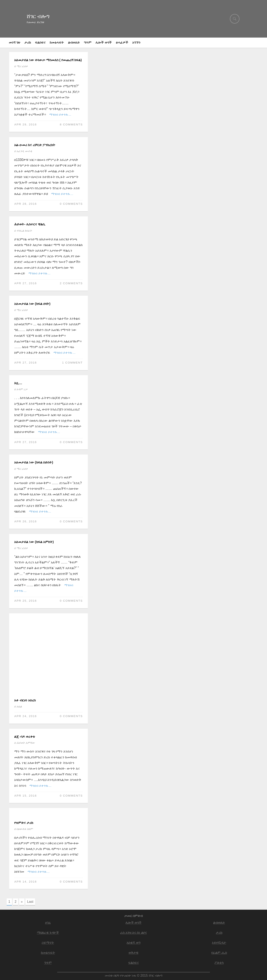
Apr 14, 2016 (25, 882)
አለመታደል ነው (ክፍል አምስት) (34, 542)
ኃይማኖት (48, 942)
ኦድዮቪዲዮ (219, 942)
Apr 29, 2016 (25, 124)
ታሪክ (28, 42)
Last (30, 902)
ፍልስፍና (40, 42)
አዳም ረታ (22, 389)
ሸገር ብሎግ (38, 16)
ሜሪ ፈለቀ (22, 66)
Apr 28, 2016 (25, 204)
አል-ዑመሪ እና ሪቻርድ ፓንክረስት (35, 145)
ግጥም (88, 42)
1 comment (72, 363)
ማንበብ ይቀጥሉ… (60, 115)
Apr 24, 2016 (25, 716)
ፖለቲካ (219, 962)
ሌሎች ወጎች (103, 42)
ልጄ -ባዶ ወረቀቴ (25, 737)
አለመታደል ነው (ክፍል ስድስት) (34, 462)
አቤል (19, 707)
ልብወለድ (74, 42)
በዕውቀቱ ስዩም (25, 829)
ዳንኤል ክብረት (24, 231)
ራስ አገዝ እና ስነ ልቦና (133, 932)
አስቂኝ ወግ (133, 942)
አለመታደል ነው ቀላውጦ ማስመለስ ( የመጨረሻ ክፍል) (48, 60)
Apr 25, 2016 (25, 601)
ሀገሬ (48, 923)
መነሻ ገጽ (14, 42)
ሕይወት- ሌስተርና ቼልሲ (30, 224)
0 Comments (71, 204)
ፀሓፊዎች (122, 42)
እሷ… (18, 383)
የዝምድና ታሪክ (24, 823)
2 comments (71, 283)
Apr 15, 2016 (25, 796)
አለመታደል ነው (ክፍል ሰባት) (32, 304)
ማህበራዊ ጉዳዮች (48, 932)
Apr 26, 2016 (25, 521)
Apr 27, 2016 (25, 283)
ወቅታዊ (133, 952)
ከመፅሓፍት (57, 42)
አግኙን (136, 42)
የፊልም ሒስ (219, 952)
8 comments (71, 124)
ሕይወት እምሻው (26, 743)
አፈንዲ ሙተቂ (24, 151)
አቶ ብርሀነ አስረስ (25, 700)
